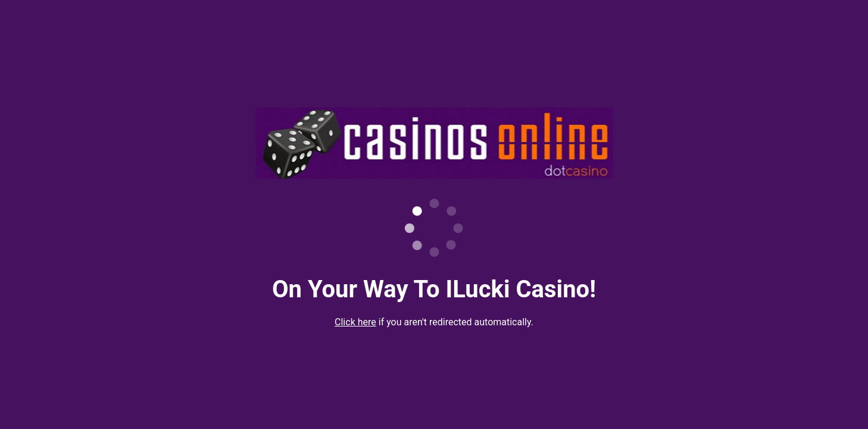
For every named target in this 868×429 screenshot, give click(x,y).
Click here (355, 322)
